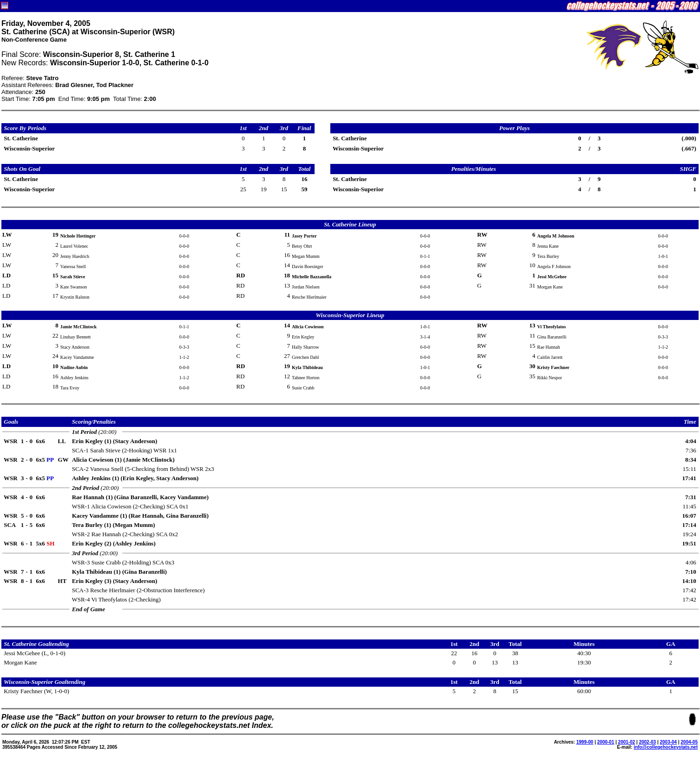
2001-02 (627, 742)
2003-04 (668, 742)
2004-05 (689, 742)
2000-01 (606, 742)
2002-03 (647, 742)
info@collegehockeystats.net (666, 747)
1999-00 (585, 742)
